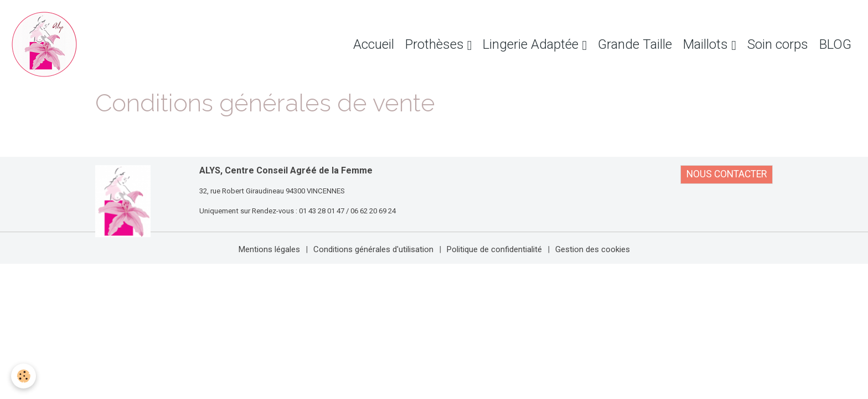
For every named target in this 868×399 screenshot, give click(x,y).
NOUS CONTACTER (727, 174)
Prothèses (436, 44)
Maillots (707, 44)
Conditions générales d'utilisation (373, 249)
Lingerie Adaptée (532, 44)
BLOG (835, 44)
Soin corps (778, 44)
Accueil (374, 44)
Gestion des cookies (593, 249)
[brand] (47, 44)
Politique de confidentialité (494, 249)
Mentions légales (269, 249)
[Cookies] (24, 376)
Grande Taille (635, 44)
